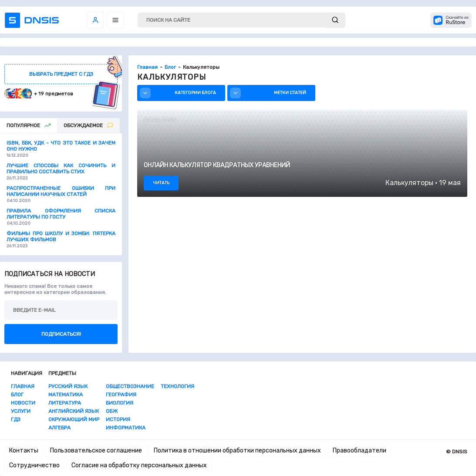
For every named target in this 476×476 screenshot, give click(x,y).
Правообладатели (360, 451)
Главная (23, 386)
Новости (23, 403)
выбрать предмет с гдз (61, 74)
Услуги (21, 411)
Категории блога (179, 93)
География (121, 395)
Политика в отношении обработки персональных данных (237, 451)
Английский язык (74, 411)
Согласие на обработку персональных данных (139, 465)
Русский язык (68, 386)
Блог (17, 395)
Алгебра (59, 428)
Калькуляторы (409, 183)
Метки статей (269, 93)
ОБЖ (112, 411)
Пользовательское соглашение (96, 451)
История (118, 419)
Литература (65, 403)
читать (161, 183)
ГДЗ (16, 419)
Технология (177, 386)
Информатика (126, 428)
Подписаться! (61, 334)
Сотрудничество (34, 465)
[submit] (335, 20)
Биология (120, 403)
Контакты (24, 451)
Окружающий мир (74, 419)
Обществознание (130, 386)
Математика (66, 395)
